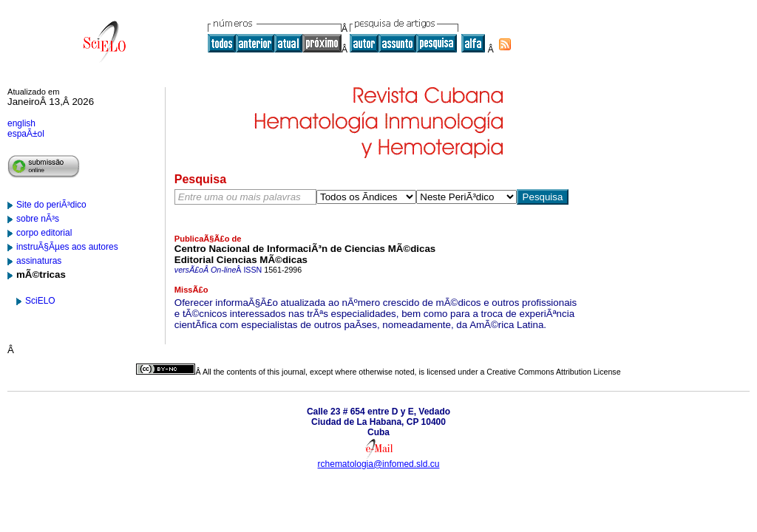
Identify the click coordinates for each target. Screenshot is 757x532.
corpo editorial (44, 233)
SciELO (40, 301)
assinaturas (39, 261)
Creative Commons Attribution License (553, 372)
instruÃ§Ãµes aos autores (67, 247)
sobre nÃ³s (38, 219)
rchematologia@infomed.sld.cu (379, 464)
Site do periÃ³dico (51, 205)
